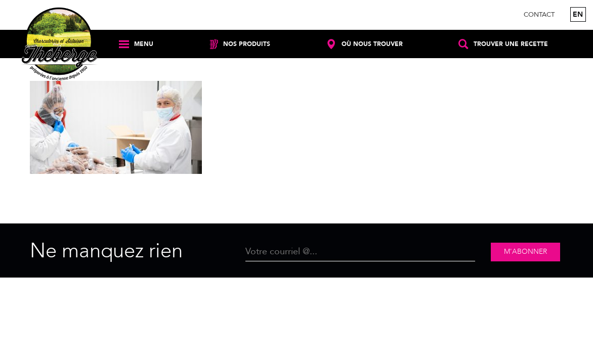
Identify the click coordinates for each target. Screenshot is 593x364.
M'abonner (525, 252)
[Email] (360, 252)
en (578, 14)
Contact (539, 15)
